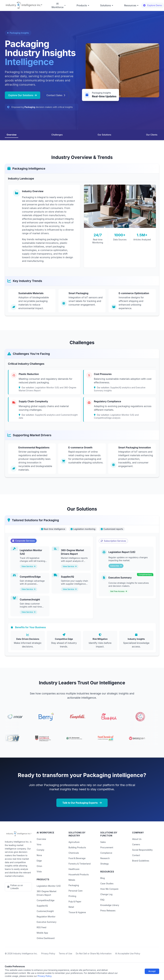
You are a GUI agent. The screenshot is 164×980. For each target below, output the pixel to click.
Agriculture (74, 842)
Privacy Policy (48, 953)
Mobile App (42, 933)
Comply (40, 850)
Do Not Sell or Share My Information (94, 953)
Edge (39, 861)
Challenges (57, 135)
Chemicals (74, 853)
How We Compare (109, 889)
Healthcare (74, 869)
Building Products (77, 847)
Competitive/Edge (46, 900)
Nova (39, 855)
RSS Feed (41, 927)
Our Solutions (104, 135)
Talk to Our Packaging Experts (82, 803)
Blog (103, 878)
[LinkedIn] (18, 887)
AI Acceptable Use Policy (128, 953)
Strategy (105, 864)
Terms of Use (65, 953)
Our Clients (152, 135)
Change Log (106, 894)
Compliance (106, 853)
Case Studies (107, 883)
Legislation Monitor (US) (49, 886)
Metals (72, 880)
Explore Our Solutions (23, 95)
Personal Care (75, 891)
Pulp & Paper (75, 902)
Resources (132, 5)
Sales (103, 842)
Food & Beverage (77, 858)
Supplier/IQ (42, 906)
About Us (137, 839)
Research (105, 858)
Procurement (107, 847)
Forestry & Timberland (80, 864)
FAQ (102, 900)
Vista (39, 871)
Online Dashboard (46, 938)
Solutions (107, 5)
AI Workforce (59, 5)
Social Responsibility (142, 850)
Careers (136, 844)
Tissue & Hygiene (77, 912)
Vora (39, 844)
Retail (71, 907)
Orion (39, 866)
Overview (12, 135)
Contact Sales (56, 95)
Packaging (74, 885)
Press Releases (108, 911)
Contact (136, 855)
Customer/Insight (45, 911)
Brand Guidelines (141, 861)
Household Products (79, 874)
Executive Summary (47, 922)
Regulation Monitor (46, 917)
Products (83, 5)
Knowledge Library (110, 905)
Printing (72, 896)
